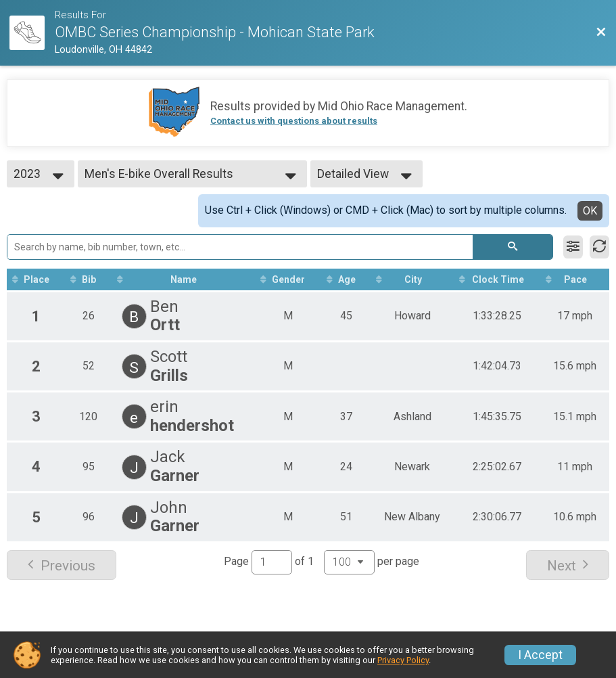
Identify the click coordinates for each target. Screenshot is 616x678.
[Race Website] (32, 33)
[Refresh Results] (599, 247)
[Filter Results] (573, 247)
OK (590, 211)
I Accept (540, 655)
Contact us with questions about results (294, 121)
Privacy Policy (403, 660)
